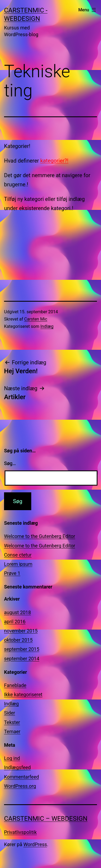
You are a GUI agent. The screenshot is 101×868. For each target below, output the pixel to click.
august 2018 (18, 612)
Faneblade (15, 685)
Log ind (12, 758)
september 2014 (22, 659)
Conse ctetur (18, 555)
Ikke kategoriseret (23, 694)
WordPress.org (20, 786)
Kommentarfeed (22, 777)
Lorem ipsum (18, 564)
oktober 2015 (18, 640)
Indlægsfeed (17, 767)
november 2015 (21, 631)
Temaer (12, 731)
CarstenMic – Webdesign (46, 819)
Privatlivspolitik (20, 832)
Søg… (10, 463)
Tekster (12, 722)
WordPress (35, 844)
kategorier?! (54, 161)
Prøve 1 (12, 573)
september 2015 (22, 649)
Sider (10, 713)
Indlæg (47, 326)
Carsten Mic (36, 319)
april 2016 (15, 622)
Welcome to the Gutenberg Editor (40, 536)
